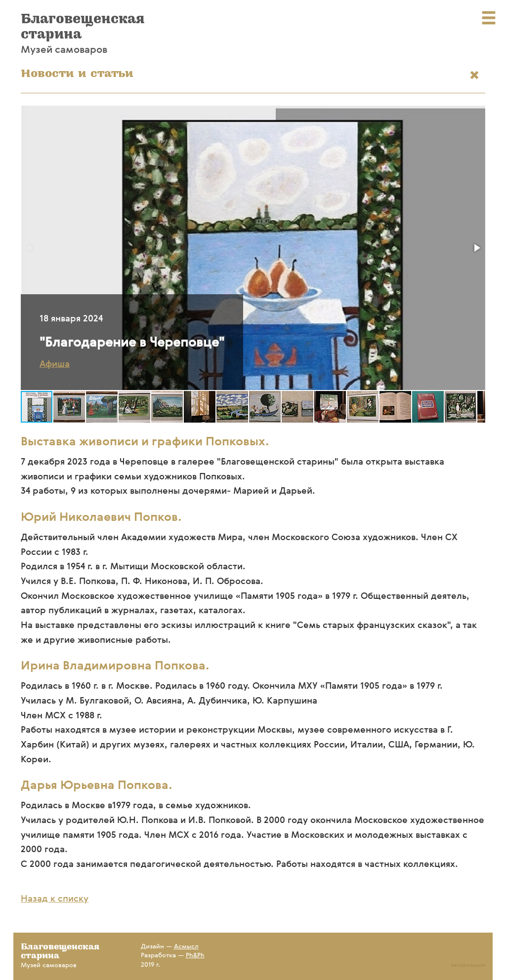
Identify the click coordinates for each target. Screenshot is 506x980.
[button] (476, 248)
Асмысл (186, 947)
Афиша (55, 364)
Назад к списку (55, 899)
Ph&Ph (195, 956)
